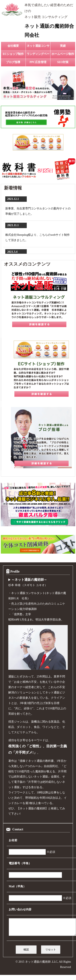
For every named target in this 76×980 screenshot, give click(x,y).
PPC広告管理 (38, 62)
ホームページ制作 (63, 54)
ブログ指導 (13, 62)
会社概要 (13, 46)
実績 (63, 46)
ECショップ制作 (13, 54)
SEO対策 (63, 62)
